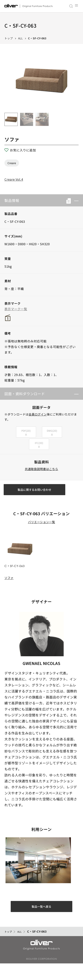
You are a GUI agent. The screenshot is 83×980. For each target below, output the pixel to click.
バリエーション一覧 (42, 533)
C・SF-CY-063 (37, 38)
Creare (12, 163)
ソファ (9, 588)
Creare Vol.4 (14, 179)
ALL (20, 38)
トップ (9, 38)
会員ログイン (38, 414)
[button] (75, 200)
